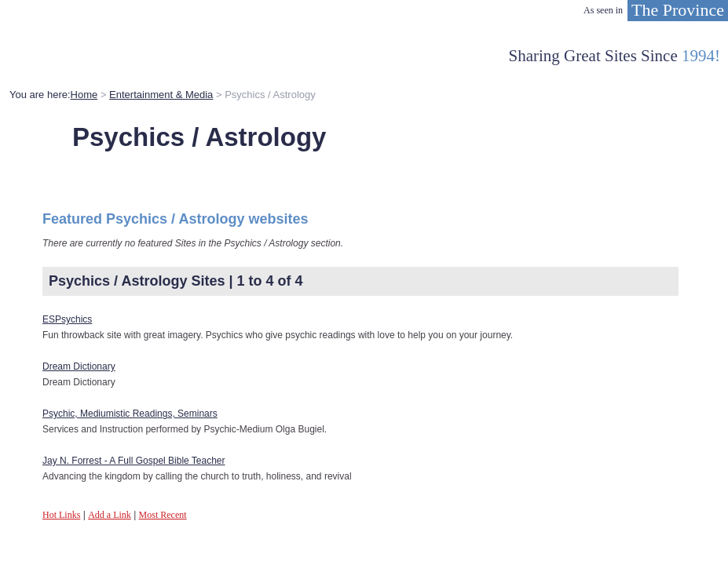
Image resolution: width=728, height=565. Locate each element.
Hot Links (61, 515)
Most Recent (163, 515)
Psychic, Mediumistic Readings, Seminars (130, 414)
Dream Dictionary (79, 366)
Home (84, 95)
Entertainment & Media (161, 95)
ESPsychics (67, 319)
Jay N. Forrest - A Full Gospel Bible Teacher (134, 461)
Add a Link (110, 515)
